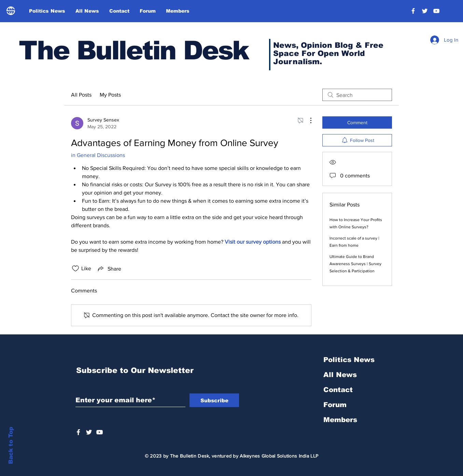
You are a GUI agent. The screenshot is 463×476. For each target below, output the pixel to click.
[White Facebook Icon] (78, 432)
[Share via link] (109, 269)
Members (340, 420)
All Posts (81, 95)
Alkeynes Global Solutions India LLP (279, 456)
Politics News (349, 360)
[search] (357, 95)
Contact (338, 390)
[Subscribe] (214, 400)
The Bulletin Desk (134, 50)
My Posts (110, 95)
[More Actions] (307, 120)
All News (340, 375)
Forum (335, 405)
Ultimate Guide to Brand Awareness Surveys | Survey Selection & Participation (355, 264)
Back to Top (11, 445)
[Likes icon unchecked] (75, 269)
